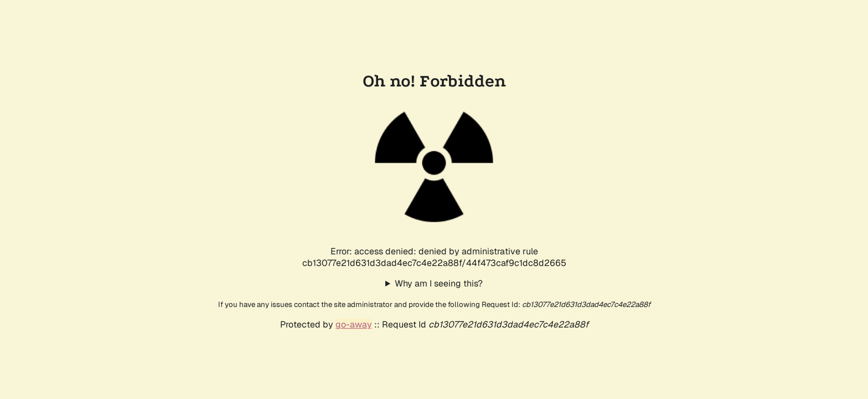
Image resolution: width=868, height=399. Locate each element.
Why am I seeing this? (439, 283)
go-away (354, 324)
